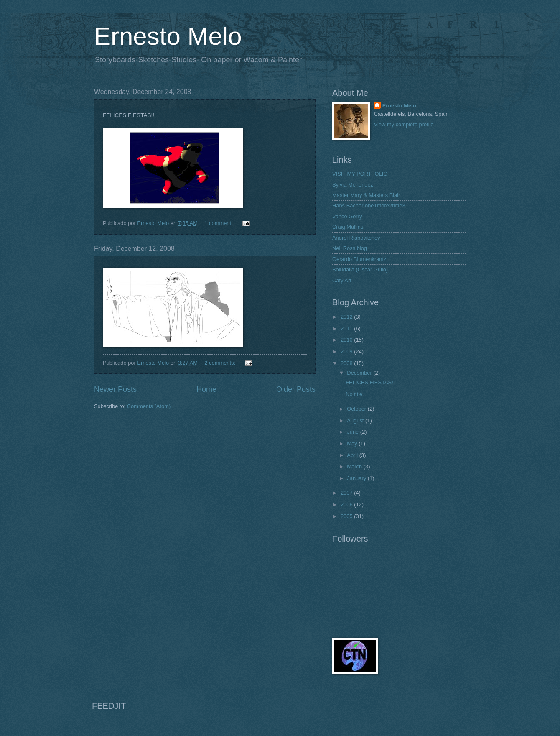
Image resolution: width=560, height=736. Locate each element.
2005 (347, 516)
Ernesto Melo (168, 36)
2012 (347, 317)
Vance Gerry (347, 216)
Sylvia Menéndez (353, 185)
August (356, 420)
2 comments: (220, 363)
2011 (347, 328)
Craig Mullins (348, 227)
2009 (347, 351)
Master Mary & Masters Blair (366, 195)
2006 (347, 505)
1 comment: (219, 223)
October (357, 409)
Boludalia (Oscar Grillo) (360, 270)
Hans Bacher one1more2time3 (369, 206)
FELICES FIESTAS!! (370, 382)
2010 (347, 340)
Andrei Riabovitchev (356, 238)
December (360, 373)
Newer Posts (115, 389)
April (353, 455)
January (357, 478)
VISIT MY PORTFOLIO (360, 174)
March (355, 466)
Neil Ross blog (350, 248)
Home (206, 389)
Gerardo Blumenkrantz (359, 259)
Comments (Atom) (149, 406)
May (353, 443)
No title (354, 394)
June (354, 432)
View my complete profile (404, 124)
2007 (347, 493)
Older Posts (296, 389)
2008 (347, 363)
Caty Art (342, 280)
